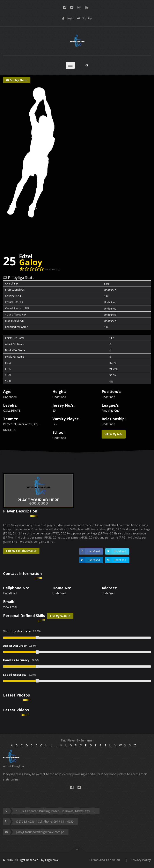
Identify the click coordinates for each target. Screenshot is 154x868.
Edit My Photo (17, 80)
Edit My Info (114, 434)
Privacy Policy (141, 860)
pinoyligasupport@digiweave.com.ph (40, 832)
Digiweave (52, 860)
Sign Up (87, 18)
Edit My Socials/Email (21, 551)
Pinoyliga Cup (111, 410)
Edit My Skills (60, 616)
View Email (10, 607)
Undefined (90, 551)
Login (70, 18)
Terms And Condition (104, 860)
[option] (39, 491)
